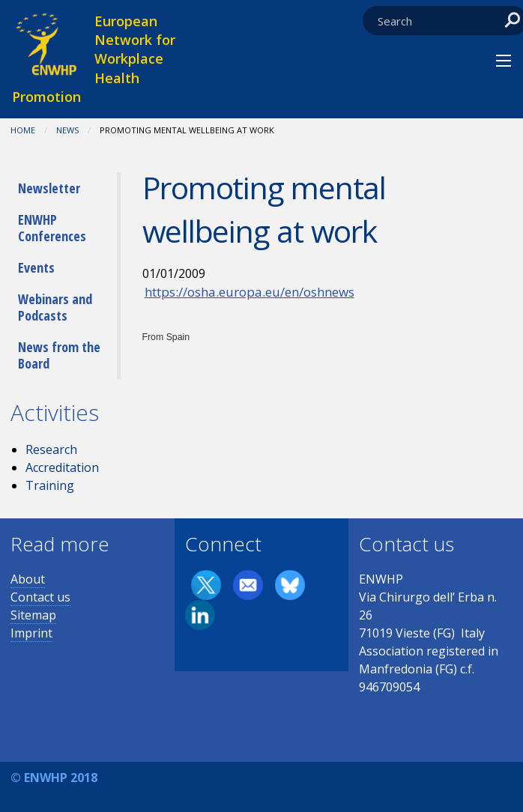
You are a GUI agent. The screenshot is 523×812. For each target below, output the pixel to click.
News (67, 130)
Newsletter (49, 188)
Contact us (40, 597)
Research (51, 449)
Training (50, 485)
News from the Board (59, 355)
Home (23, 130)
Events (36, 267)
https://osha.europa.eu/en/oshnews (250, 292)
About (28, 579)
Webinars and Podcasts (55, 307)
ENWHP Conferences (52, 228)
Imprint (31, 633)
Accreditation (62, 467)
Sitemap (33, 615)
